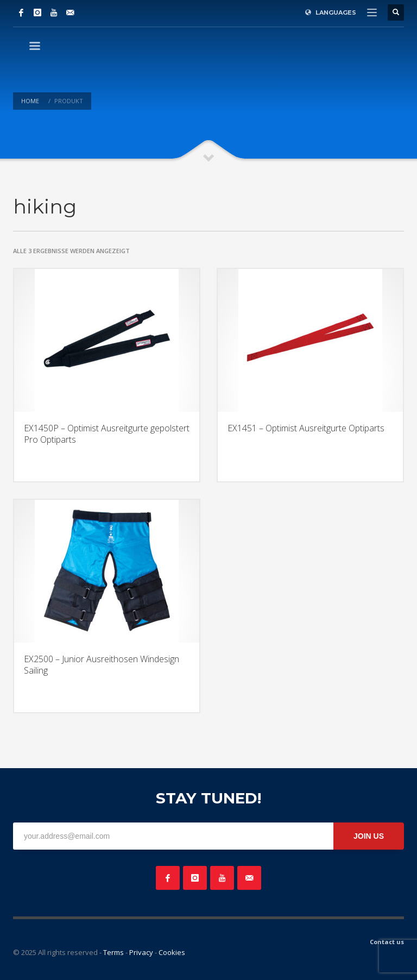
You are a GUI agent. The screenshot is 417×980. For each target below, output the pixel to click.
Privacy (141, 952)
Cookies (172, 952)
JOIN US (369, 836)
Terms (113, 952)
